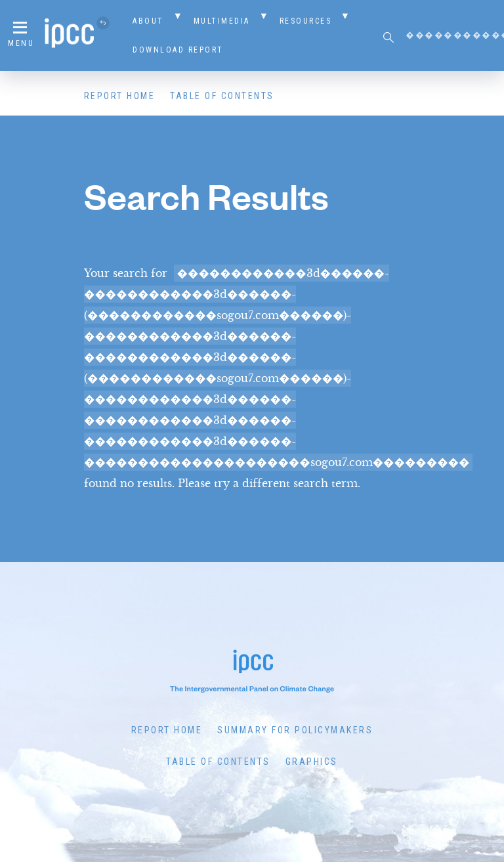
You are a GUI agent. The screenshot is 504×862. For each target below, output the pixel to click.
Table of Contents (222, 96)
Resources (306, 21)
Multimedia (222, 21)
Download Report (178, 50)
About (148, 21)
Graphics (312, 762)
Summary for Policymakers (295, 730)
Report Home (120, 96)
